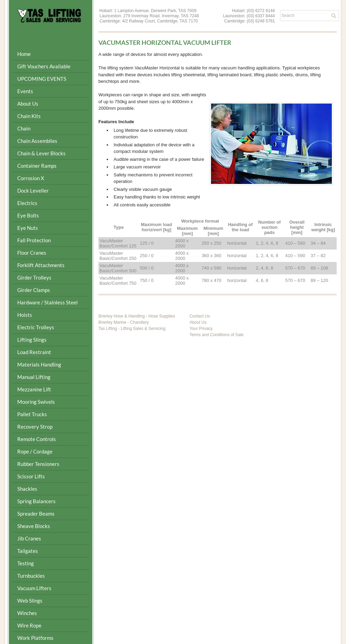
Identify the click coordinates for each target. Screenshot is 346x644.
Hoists (25, 315)
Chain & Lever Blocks (41, 153)
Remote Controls (37, 439)
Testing (26, 563)
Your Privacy (201, 329)
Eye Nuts (28, 228)
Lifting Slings (32, 340)
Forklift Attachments (41, 265)
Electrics (27, 203)
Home (24, 54)
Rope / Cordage (35, 451)
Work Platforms (35, 638)
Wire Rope (29, 625)
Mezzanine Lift (34, 389)
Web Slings (30, 601)
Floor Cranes (32, 253)
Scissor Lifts (31, 476)
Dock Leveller (33, 191)
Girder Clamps (34, 290)
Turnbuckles (31, 576)
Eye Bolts (28, 215)
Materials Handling (39, 364)
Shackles (27, 489)
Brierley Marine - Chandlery (124, 322)
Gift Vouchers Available (44, 66)
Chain (24, 128)
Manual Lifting (34, 377)
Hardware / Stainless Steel (47, 302)
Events (25, 91)
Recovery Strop (35, 427)
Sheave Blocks (34, 526)
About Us (28, 104)
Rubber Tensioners (38, 464)
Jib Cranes (29, 538)
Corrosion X (31, 178)
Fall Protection (34, 240)
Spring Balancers (36, 501)
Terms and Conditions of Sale (217, 335)
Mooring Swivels (36, 402)
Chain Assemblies (37, 141)
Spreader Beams (36, 514)
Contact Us (200, 316)
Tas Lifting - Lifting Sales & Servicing (132, 329)
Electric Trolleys (36, 327)
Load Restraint (34, 352)
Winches (27, 613)
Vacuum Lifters (34, 588)
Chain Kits (29, 116)
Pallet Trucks (32, 414)
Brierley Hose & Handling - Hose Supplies (137, 316)
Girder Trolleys (34, 277)
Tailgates (28, 551)
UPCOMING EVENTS (42, 79)
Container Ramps (37, 166)
